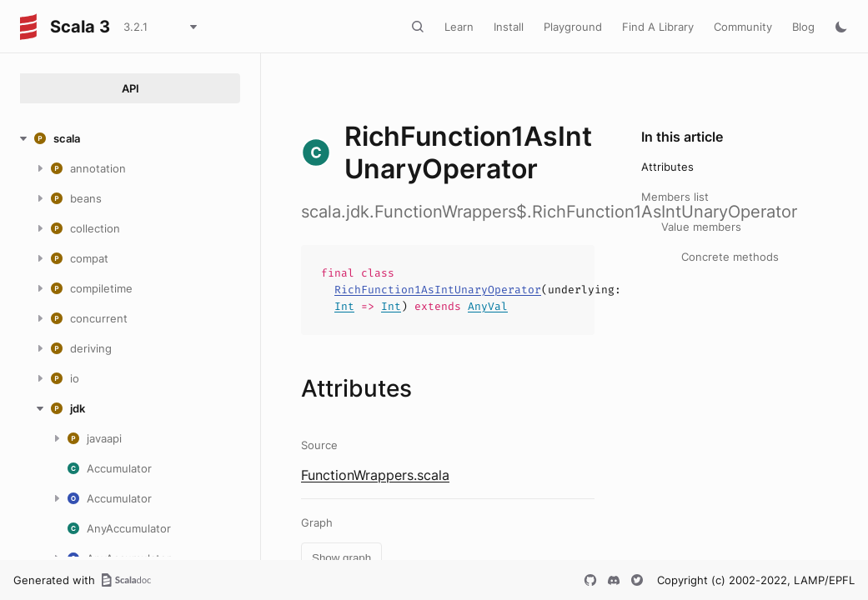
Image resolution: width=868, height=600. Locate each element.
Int (344, 306)
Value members (701, 227)
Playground (573, 27)
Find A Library (658, 27)
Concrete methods (730, 257)
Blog (803, 27)
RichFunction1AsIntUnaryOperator (438, 290)
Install (509, 27)
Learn (459, 27)
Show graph (341, 558)
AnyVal (488, 306)
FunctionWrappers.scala (375, 475)
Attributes (667, 167)
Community (743, 27)
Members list (675, 197)
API (130, 88)
